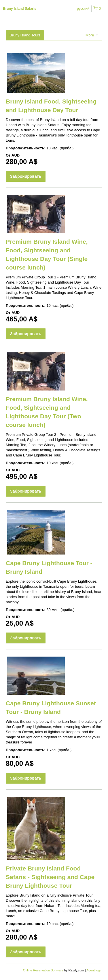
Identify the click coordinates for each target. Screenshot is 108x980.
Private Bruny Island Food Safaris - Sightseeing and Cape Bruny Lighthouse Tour (50, 877)
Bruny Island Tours (25, 35)
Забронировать (26, 176)
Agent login (94, 970)
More (92, 35)
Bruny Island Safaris (20, 9)
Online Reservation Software (43, 970)
